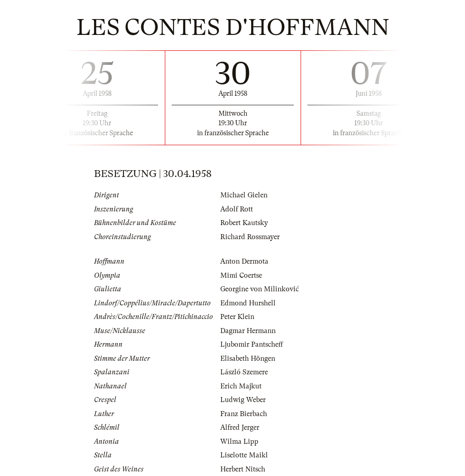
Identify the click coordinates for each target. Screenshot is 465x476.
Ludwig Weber (243, 400)
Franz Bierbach (244, 414)
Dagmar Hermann (248, 331)
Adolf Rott (237, 209)
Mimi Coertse (241, 275)
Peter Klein (237, 317)
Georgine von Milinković (260, 289)
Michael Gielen (244, 195)
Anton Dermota (244, 261)
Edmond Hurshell (248, 303)
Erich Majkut (241, 386)
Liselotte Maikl (244, 455)
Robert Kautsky (244, 223)
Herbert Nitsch (243, 469)
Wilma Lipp (239, 442)
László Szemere (244, 372)
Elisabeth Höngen (248, 358)
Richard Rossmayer (250, 237)
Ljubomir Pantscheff (252, 344)
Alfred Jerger (240, 427)
